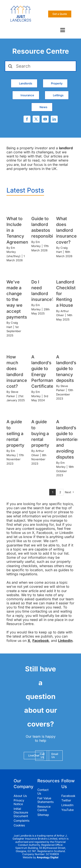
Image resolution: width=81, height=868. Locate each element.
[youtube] (45, 119)
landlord (66, 148)
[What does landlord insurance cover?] (65, 207)
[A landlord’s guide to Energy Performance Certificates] (40, 345)
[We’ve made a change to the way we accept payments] (16, 270)
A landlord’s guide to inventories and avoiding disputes (68, 439)
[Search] (40, 66)
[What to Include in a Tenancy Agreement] (16, 207)
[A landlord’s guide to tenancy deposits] (65, 345)
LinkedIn (65, 641)
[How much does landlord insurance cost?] (16, 345)
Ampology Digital (48, 857)
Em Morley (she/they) (13, 252)
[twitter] (36, 119)
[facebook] (27, 119)
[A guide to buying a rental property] (40, 410)
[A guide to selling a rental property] (16, 410)
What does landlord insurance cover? (66, 230)
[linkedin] (54, 119)
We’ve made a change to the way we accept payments (17, 299)
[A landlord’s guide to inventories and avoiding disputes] (65, 410)
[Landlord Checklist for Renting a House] (65, 270)
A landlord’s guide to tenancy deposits (66, 369)
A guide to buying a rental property (40, 433)
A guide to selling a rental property (15, 433)
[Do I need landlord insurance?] (40, 270)
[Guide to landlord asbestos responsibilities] (40, 207)
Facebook (41, 641)
